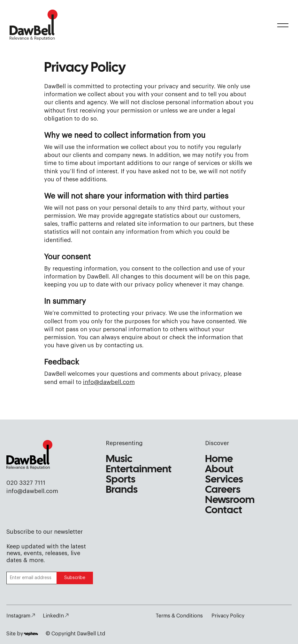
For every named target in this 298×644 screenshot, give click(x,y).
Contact (224, 510)
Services (224, 480)
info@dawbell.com (109, 382)
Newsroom (230, 500)
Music (119, 459)
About (219, 470)
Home (219, 459)
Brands (122, 490)
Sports (121, 480)
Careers (223, 490)
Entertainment (139, 470)
